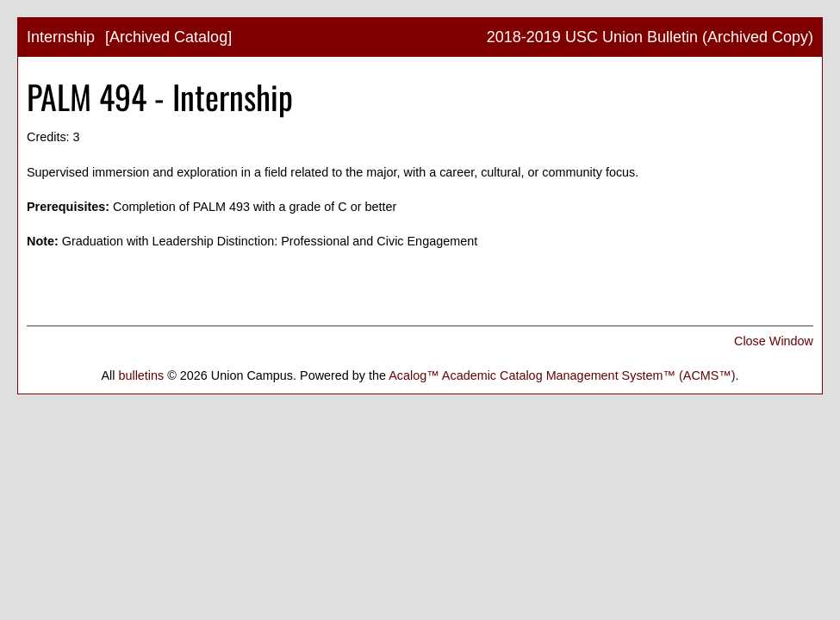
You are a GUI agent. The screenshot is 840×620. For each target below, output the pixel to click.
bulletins (141, 375)
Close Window (774, 341)
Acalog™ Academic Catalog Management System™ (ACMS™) (562, 375)
